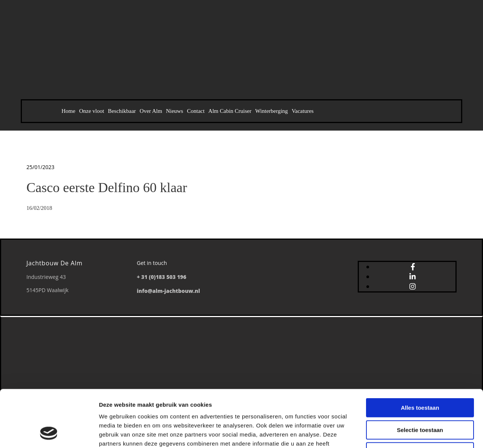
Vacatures (303, 111)
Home (68, 111)
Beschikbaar (122, 111)
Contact (196, 111)
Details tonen (408, 433)
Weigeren (420, 400)
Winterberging (271, 111)
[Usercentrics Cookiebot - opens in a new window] (49, 433)
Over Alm (151, 111)
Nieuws (175, 111)
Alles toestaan (420, 356)
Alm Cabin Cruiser (230, 111)
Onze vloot (92, 111)
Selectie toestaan (420, 378)
